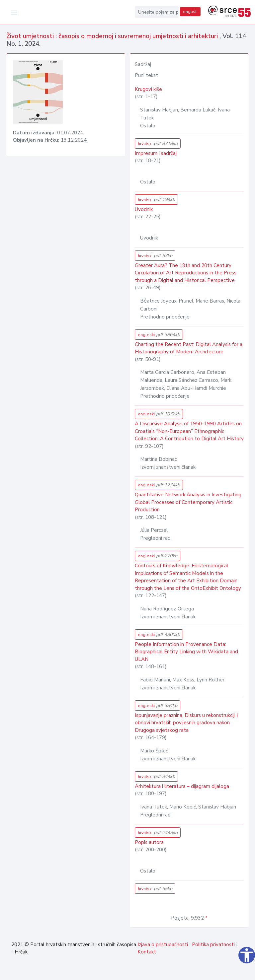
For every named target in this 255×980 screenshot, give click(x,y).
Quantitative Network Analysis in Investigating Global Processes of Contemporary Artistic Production (188, 502)
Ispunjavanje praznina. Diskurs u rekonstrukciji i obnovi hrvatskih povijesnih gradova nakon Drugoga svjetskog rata (186, 723)
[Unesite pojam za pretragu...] (157, 12)
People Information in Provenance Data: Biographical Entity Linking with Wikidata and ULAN (186, 652)
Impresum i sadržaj (156, 153)
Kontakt (147, 952)
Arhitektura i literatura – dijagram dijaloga (182, 786)
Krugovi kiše (148, 89)
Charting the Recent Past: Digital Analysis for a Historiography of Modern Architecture (189, 348)
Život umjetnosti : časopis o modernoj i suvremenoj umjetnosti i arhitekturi (113, 36)
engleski (159, 335)
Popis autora (149, 842)
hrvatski (158, 143)
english (190, 12)
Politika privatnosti (213, 945)
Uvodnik (144, 209)
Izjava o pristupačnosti (163, 945)
